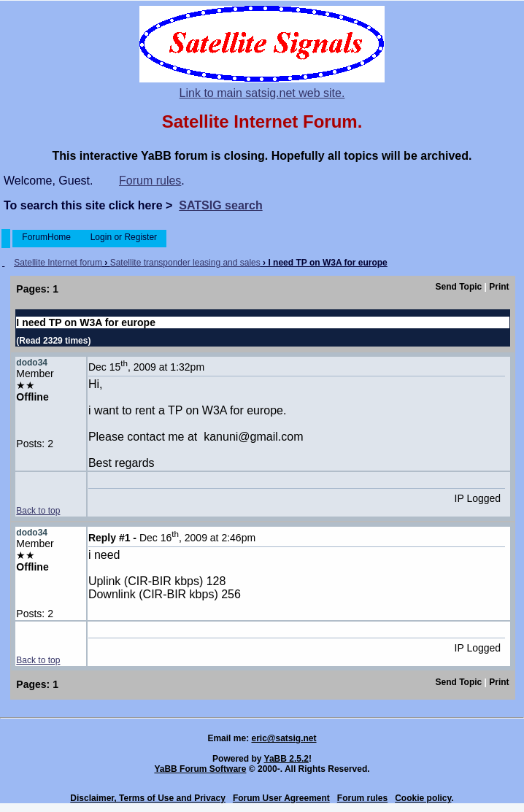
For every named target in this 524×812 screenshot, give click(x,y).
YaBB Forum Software (200, 769)
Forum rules (150, 181)
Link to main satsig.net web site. (262, 93)
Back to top (38, 511)
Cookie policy (423, 798)
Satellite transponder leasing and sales (185, 263)
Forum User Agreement (281, 798)
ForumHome (46, 237)
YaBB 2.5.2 (286, 759)
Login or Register (123, 237)
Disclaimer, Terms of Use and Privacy (148, 798)
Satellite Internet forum (58, 263)
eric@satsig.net (284, 738)
